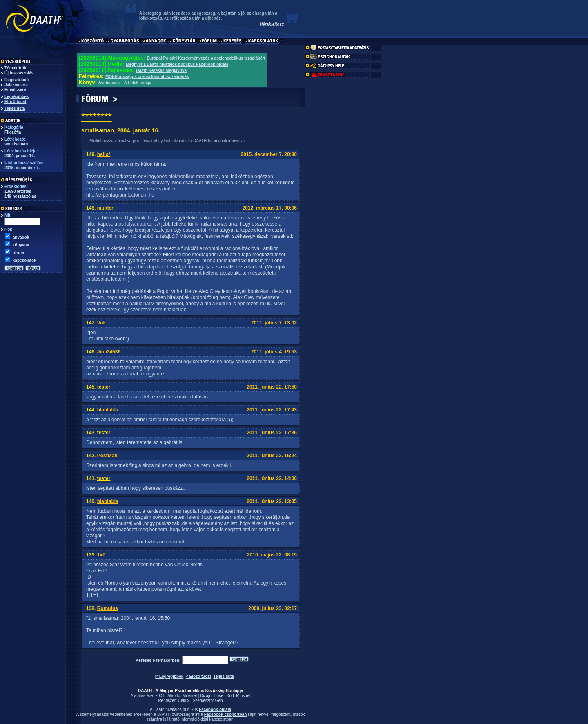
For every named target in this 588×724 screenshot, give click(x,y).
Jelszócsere (16, 85)
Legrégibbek (17, 97)
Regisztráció (17, 80)
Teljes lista (15, 108)
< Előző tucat (198, 676)
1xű (101, 555)
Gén (219, 701)
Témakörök (15, 68)
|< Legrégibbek (169, 676)
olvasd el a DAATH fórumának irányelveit (209, 141)
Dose (218, 696)
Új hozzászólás (19, 73)
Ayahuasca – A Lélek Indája (125, 83)
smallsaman (16, 144)
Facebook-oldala (215, 709)
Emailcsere (15, 90)
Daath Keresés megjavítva (161, 70)
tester (104, 387)
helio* (104, 154)
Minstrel (190, 696)
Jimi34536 (109, 352)
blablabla (108, 410)
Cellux (184, 701)
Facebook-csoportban (225, 714)
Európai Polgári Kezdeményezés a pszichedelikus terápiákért (206, 58)
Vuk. (102, 323)
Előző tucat (15, 102)
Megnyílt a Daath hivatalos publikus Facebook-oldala (177, 64)
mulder (105, 208)
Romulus (108, 608)
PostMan (107, 456)
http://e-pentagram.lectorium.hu (120, 195)
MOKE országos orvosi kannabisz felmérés (147, 77)
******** (97, 117)
